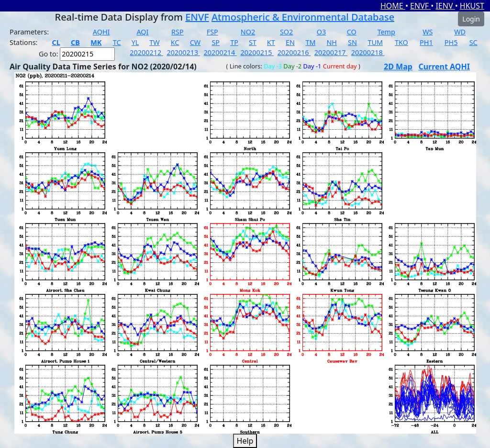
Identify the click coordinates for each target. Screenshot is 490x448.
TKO (401, 42)
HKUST (472, 6)
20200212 (146, 52)
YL (135, 42)
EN (290, 42)
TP (234, 42)
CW (195, 42)
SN (352, 42)
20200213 (183, 52)
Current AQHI (444, 67)
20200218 (368, 52)
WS (428, 32)
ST (253, 42)
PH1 (426, 42)
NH (332, 42)
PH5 (451, 42)
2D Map (398, 67)
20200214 (220, 52)
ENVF (420, 6)
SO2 (286, 32)
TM (310, 42)
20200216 (294, 52)
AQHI (101, 32)
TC (117, 42)
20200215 (257, 52)
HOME (393, 6)
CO (352, 32)
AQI (142, 32)
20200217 (331, 52)
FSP (212, 32)
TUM (375, 42)
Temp (386, 32)
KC (175, 42)
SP (216, 42)
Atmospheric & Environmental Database (303, 17)
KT (271, 42)
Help (245, 441)
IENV (445, 6)
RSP (178, 32)
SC (473, 42)
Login (471, 19)
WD (460, 32)
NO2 (248, 32)
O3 (321, 32)
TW (154, 42)
